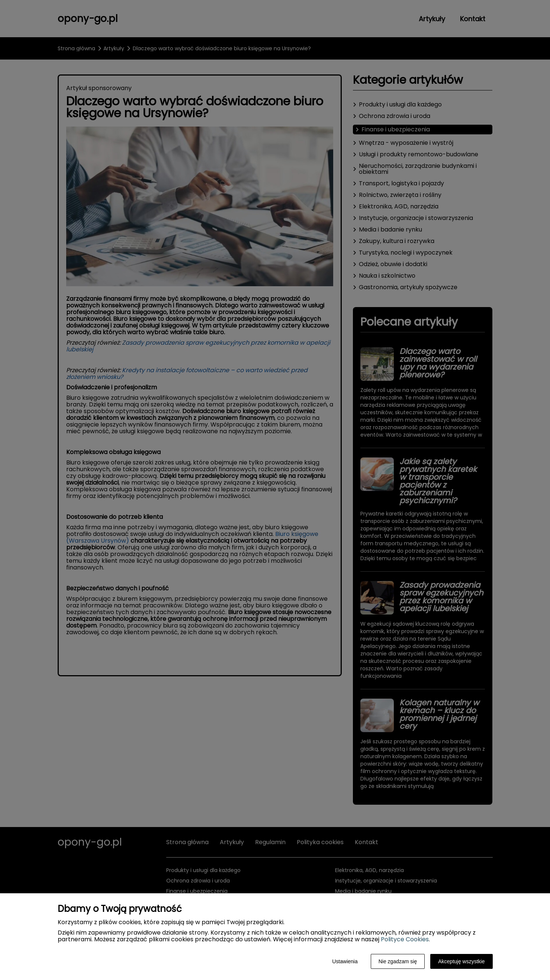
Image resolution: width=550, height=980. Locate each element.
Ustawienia (345, 961)
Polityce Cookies (405, 939)
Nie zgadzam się (398, 961)
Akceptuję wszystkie (461, 961)
